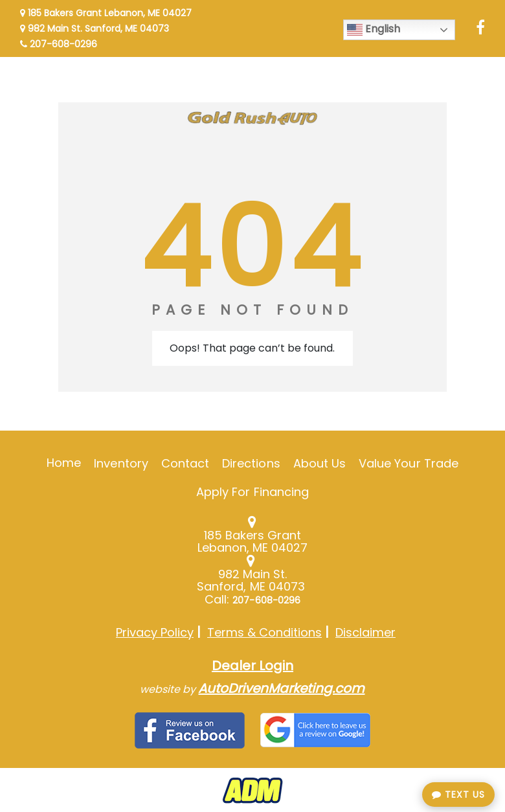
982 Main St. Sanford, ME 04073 (95, 28)
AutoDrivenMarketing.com (281, 688)
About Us (320, 463)
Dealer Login (252, 666)
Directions (251, 463)
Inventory (121, 463)
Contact (185, 463)
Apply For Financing (252, 492)
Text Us (458, 795)
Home (64, 463)
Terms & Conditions (264, 632)
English (374, 29)
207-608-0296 (59, 44)
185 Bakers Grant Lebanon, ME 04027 (106, 13)
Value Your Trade (409, 463)
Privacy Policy (155, 632)
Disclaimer (365, 632)
